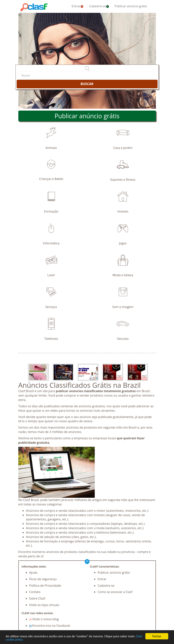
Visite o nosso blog (44, 619)
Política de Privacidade (45, 586)
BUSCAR (87, 84)
